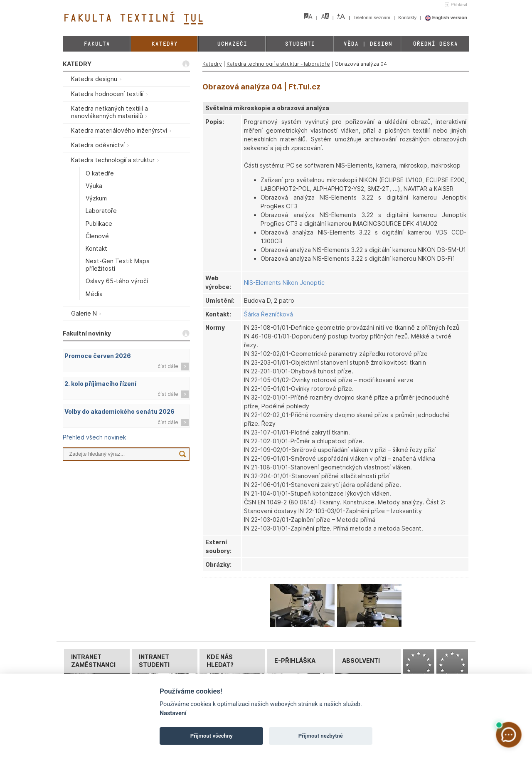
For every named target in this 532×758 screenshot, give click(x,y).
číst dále (168, 366)
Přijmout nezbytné (321, 736)
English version (446, 17)
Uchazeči (232, 44)
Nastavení (173, 713)
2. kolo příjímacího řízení (100, 384)
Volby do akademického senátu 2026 (119, 411)
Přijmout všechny (212, 736)
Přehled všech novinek (94, 437)
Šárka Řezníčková (268, 314)
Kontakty (408, 17)
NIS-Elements (262, 283)
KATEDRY (77, 64)
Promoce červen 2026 (98, 356)
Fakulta (97, 44)
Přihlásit (459, 5)
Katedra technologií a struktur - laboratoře (278, 64)
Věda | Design (368, 44)
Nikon (290, 283)
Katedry (164, 44)
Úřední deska (435, 44)
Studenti (300, 44)
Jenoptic (312, 283)
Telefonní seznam (372, 17)
